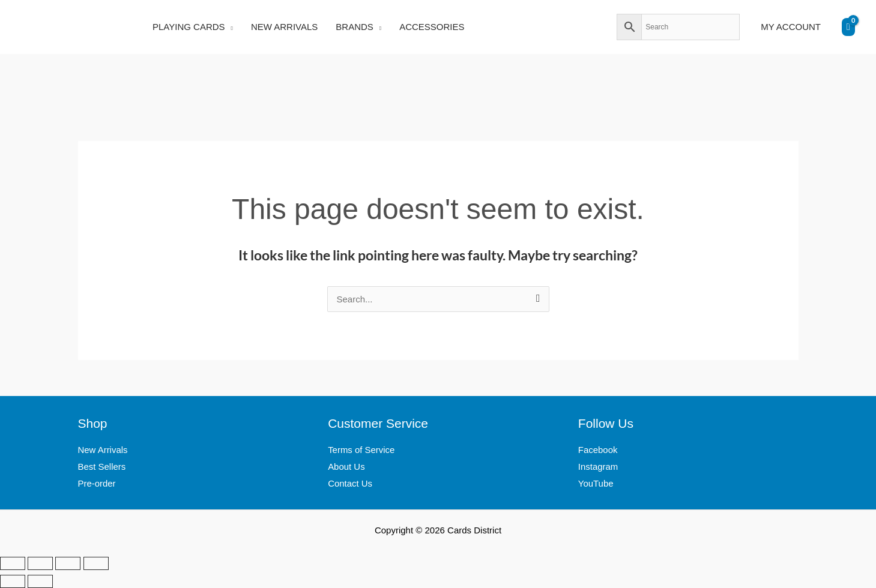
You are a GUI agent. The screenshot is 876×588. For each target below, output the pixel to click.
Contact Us (350, 483)
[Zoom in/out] (13, 563)
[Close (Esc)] (96, 563)
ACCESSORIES (432, 27)
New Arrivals (103, 450)
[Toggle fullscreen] (40, 563)
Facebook (598, 450)
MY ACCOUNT (791, 27)
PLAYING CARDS (189, 27)
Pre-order (97, 483)
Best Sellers (102, 466)
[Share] (68, 563)
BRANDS (355, 27)
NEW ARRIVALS (284, 27)
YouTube (596, 483)
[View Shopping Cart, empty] (848, 27)
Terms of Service (361, 450)
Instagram (598, 466)
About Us (346, 466)
